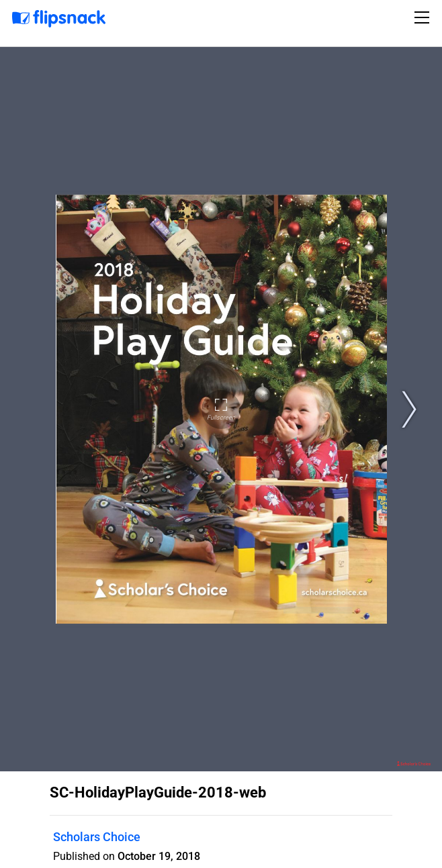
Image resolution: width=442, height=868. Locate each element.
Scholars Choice (97, 837)
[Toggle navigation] (424, 17)
